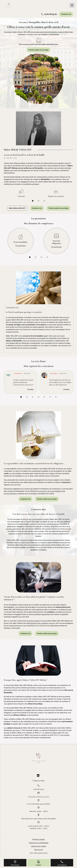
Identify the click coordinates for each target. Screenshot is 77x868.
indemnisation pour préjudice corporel (41, 623)
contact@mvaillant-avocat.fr (39, 797)
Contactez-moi (66, 14)
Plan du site (39, 850)
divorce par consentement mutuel (36, 519)
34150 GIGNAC (39, 804)
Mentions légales (39, 839)
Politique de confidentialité (39, 843)
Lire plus (30, 389)
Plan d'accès (15, 865)
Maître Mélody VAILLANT (17, 208)
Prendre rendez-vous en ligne (38, 50)
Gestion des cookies (39, 846)
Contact (38, 865)
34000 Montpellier (39, 819)
